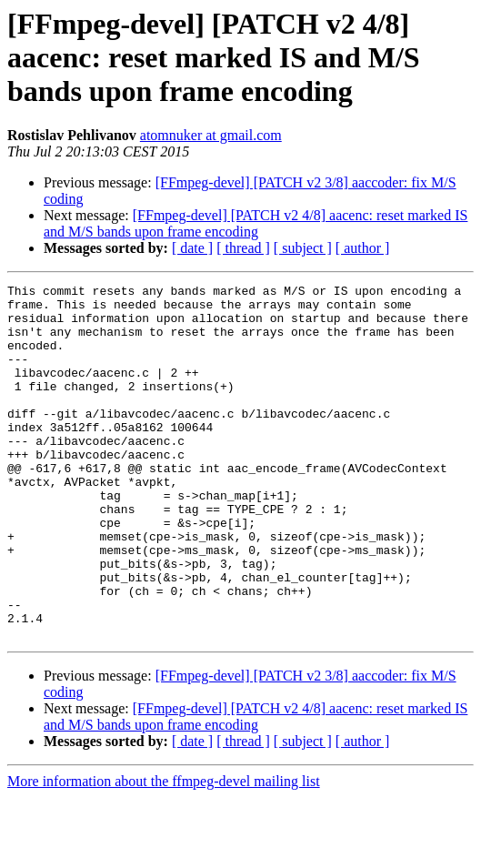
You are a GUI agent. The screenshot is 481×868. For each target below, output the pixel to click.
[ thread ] (243, 248)
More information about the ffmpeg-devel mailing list (164, 852)
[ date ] (192, 248)
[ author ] (363, 248)
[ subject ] (303, 248)
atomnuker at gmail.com (211, 135)
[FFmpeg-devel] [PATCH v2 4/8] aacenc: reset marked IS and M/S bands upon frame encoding (256, 223)
